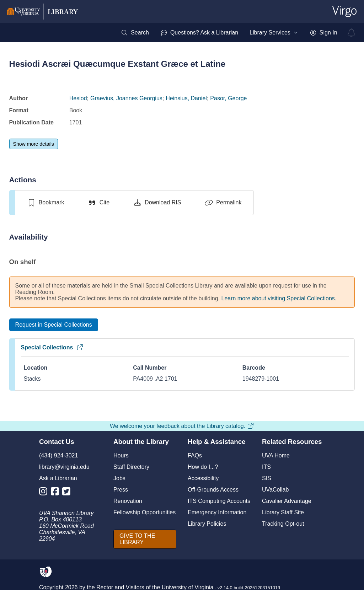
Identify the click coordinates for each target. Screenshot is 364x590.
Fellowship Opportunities (144, 512)
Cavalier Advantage (287, 501)
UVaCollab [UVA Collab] (275, 490)
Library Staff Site (283, 512)
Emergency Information (217, 512)
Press (121, 490)
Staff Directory (131, 467)
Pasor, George (228, 98)
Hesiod (78, 98)
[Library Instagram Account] (45, 493)
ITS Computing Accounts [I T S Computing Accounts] (219, 501)
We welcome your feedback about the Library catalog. (182, 426)
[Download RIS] (157, 203)
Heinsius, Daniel (186, 98)
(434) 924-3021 (58, 455)
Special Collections (52, 347)
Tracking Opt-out (283, 524)
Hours (121, 455)
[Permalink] (223, 203)
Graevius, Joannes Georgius (126, 98)
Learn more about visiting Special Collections (278, 298)
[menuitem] (135, 33)
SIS (267, 478)
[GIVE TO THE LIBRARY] (145, 539)
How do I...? (203, 467)
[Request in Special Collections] (54, 325)
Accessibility (203, 478)
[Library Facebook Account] (57, 493)
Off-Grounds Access (213, 490)
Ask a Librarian (58, 478)
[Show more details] (34, 144)
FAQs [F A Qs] (195, 455)
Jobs (119, 478)
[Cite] (99, 203)
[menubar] (229, 33)
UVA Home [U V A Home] (276, 455)
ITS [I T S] (266, 467)
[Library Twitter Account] (68, 493)
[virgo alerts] (352, 33)
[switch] (46, 203)
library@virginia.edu (64, 467)
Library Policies (207, 524)
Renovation (128, 501)
